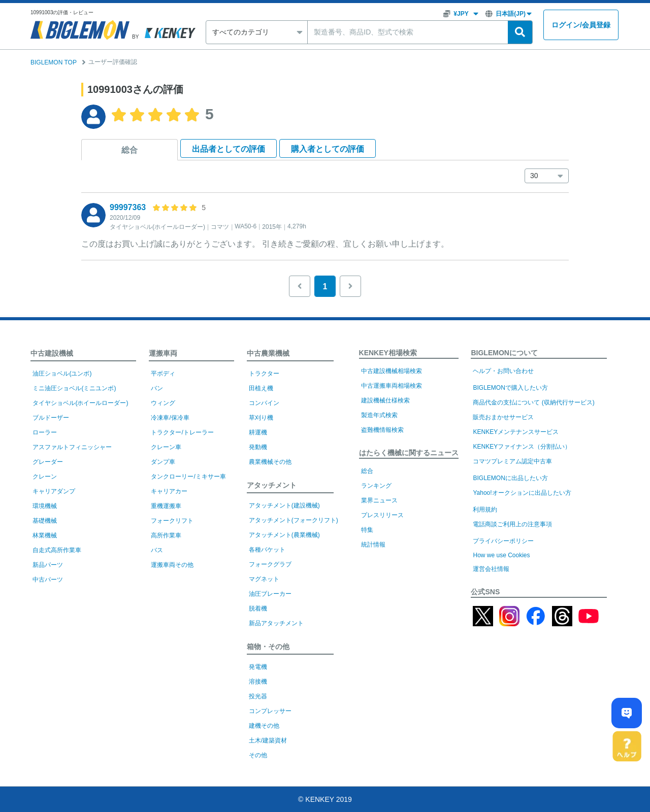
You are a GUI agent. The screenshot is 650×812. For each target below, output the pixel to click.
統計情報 (373, 545)
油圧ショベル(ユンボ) (62, 374)
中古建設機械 (52, 353)
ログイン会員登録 (581, 25)
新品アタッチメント (276, 623)
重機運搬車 (166, 506)
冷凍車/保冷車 (170, 418)
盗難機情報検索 (382, 430)
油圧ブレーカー (270, 594)
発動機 (258, 447)
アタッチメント (272, 485)
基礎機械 (45, 521)
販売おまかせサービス (503, 417)
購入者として (328, 149)
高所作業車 (166, 535)
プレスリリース (382, 515)
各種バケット (267, 550)
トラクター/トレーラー (182, 432)
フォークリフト (172, 521)
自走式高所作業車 (57, 550)
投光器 (258, 696)
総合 (129, 150)
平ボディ (163, 374)
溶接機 (258, 682)
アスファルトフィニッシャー (72, 447)
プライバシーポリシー (503, 541)
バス (157, 550)
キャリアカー (169, 491)
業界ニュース (379, 500)
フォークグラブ (270, 564)
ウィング (163, 403)
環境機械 (45, 506)
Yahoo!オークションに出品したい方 (522, 493)
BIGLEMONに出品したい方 (510, 478)
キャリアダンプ (54, 491)
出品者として (229, 149)
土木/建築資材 (268, 740)
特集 (367, 530)
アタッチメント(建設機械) (284, 505)
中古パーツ (48, 580)
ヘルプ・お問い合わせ (503, 371)
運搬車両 (163, 353)
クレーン (45, 477)
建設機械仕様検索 (385, 400)
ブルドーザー (51, 418)
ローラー (45, 432)
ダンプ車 (163, 462)
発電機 (258, 667)
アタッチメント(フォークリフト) (294, 520)
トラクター (264, 374)
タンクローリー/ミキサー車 (188, 477)
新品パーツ (48, 565)
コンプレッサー (270, 711)
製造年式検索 (379, 415)
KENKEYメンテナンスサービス (516, 432)
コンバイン (264, 403)
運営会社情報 (491, 569)
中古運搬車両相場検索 (392, 386)
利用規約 (485, 510)
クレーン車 (166, 447)
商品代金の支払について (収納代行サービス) (533, 402)
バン (157, 388)
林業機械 (45, 535)
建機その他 (264, 726)
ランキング (376, 486)
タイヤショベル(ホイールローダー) (80, 403)
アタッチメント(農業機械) (284, 535)
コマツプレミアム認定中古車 (512, 461)
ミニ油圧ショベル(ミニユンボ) (74, 388)
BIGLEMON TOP (54, 62)
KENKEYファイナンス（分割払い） (522, 447)
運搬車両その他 (172, 565)
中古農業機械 (268, 353)
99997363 (128, 207)
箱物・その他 (268, 647)
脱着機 (258, 608)
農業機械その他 (270, 462)
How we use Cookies (501, 555)
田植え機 (261, 388)
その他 (258, 755)
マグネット (264, 579)
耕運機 (258, 432)
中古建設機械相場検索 (392, 371)
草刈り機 (261, 418)
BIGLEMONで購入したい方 (510, 388)
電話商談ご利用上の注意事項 (512, 524)
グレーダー (48, 462)
